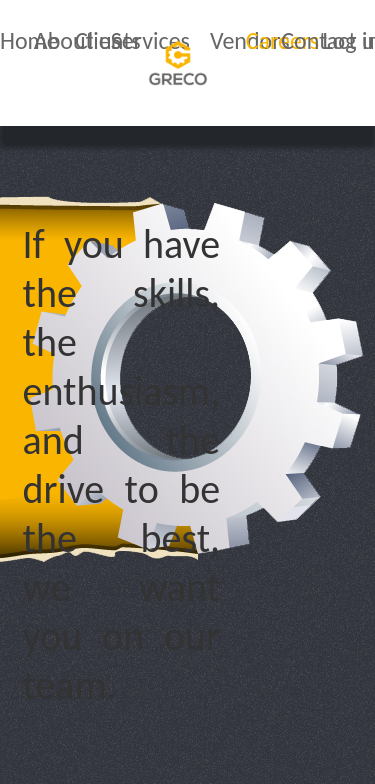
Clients (108, 40)
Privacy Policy (65, 740)
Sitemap (197, 762)
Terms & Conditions (259, 740)
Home (29, 40)
